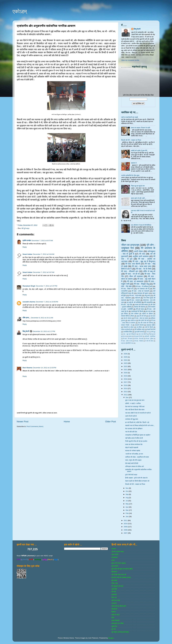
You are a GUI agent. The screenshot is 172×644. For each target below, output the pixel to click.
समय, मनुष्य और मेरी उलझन (133, 460)
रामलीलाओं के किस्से (137, 311)
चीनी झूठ (153, 332)
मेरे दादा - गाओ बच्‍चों (135, 296)
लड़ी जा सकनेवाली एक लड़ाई (129, 117)
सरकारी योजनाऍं (139, 325)
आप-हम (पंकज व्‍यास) (118, 552)
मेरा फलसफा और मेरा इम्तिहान (134, 429)
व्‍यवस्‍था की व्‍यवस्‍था (139, 307)
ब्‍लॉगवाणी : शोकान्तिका (150, 336)
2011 (126, 520)
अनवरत (114, 549)
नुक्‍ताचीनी (114, 589)
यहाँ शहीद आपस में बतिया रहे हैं (134, 438)
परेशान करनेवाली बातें (127, 329)
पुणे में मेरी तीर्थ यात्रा (131, 475)
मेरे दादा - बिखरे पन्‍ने (127, 289)
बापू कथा (147, 296)
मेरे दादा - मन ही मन (133, 274)
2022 (126, 366)
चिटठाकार (114, 572)
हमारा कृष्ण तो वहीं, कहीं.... (139, 198)
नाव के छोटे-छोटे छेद (131, 432)
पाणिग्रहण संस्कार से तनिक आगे (135, 466)
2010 (126, 524)
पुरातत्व (130, 336)
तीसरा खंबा (115, 583)
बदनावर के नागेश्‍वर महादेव (133, 451)
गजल (148, 332)
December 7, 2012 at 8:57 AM (42, 241)
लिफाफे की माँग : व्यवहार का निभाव (131, 140)
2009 (126, 527)
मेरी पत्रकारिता (149, 302)
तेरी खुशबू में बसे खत (117, 586)
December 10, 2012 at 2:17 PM (44, 331)
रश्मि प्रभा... (26, 318)
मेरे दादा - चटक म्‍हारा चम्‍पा (142, 266)
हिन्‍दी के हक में (126, 269)
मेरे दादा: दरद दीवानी (133, 264)
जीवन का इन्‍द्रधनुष (130, 245)
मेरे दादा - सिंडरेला (139, 341)
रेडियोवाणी (114, 609)
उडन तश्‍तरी (115, 554)
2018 (126, 379)
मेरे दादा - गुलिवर (149, 339)
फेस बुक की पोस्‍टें (138, 336)
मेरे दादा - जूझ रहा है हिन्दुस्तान (144, 261)
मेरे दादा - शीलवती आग (130, 271)
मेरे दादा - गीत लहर (139, 339)
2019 (126, 376)
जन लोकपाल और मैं (143, 289)
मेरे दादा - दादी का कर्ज (127, 341)
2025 (126, 357)
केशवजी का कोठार (129, 327)
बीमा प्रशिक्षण (135, 314)
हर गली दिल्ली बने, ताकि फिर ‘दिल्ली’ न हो (137, 422)
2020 (126, 373)
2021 (126, 370)
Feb (127, 513)
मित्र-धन (114, 597)
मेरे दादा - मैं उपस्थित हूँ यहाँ (144, 286)
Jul (127, 501)
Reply (25, 247)
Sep (127, 494)
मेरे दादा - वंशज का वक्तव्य (141, 318)
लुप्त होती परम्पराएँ (139, 332)
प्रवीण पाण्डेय (27, 241)
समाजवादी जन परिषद (117, 623)
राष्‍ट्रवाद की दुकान (143, 293)
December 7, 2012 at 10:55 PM (47, 302)
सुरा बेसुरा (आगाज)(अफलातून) (120, 632)
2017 (126, 382)
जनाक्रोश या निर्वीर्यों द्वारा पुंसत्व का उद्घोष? (138, 435)
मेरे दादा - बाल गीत (127, 305)
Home (67, 422)
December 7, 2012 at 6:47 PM (47, 286)
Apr (127, 507)
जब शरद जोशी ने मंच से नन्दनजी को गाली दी (138, 413)
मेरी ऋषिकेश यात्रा (140, 329)
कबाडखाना (115, 557)
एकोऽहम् (20, 11)
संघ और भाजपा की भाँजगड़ (145, 323)
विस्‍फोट (114, 612)
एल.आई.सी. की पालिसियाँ (134, 302)
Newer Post (23, 422)
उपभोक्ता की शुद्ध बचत (132, 419)
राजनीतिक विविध (128, 332)
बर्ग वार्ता (114, 592)
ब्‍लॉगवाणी (114, 595)
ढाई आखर (114, 580)
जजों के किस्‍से (149, 327)
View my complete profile (130, 60)
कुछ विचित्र (125, 314)
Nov (127, 488)
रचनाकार (114, 603)
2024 (126, 360)
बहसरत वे (134, 163)
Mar (127, 510)
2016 (126, 385)
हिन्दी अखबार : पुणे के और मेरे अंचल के (136, 478)
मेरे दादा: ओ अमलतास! (135, 281)
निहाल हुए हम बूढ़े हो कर (138, 186)
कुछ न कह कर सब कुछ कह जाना (135, 400)
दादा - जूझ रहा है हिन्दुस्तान (130, 334)
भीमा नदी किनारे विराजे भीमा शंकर (135, 410)
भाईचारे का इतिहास (147, 314)
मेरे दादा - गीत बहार (128, 339)
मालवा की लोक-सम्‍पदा (141, 305)
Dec (127, 397)
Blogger (111, 638)
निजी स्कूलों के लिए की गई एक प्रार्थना (136, 441)
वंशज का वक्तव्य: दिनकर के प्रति (141, 128)
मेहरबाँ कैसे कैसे (151, 329)
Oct (127, 491)
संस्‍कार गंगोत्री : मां (127, 325)
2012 (126, 395)
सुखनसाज (114, 626)
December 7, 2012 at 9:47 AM (44, 272)
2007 (126, 533)
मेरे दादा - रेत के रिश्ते (144, 269)
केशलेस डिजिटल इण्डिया (128, 316)
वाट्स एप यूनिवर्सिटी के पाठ (127, 343)
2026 (126, 354)
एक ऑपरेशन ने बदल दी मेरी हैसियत (141, 225)
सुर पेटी (114, 629)
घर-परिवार (139, 327)
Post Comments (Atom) (35, 426)
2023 (126, 363)
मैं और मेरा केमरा (149, 341)
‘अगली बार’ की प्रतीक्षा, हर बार (134, 454)
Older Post (111, 422)
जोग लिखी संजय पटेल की (119, 575)
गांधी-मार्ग (138, 298)
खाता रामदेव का (132, 321)
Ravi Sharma (27, 368)
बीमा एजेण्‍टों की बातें (144, 321)
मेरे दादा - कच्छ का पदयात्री (140, 291)
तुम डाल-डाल (152, 316)
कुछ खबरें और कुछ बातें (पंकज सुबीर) (122, 569)
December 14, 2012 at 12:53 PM (45, 368)
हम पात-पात (149, 311)
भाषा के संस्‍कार (128, 318)
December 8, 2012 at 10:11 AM (42, 318)
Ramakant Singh (29, 286)
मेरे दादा (142, 254)
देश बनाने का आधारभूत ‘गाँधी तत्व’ (135, 407)
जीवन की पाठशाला (136, 276)
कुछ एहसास (115, 566)
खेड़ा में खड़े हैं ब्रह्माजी (132, 448)
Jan (127, 517)
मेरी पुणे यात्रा (25, 228)
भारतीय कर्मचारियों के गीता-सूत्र (130, 175)
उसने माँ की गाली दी (131, 416)
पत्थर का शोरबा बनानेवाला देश (134, 444)
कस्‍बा (113, 560)
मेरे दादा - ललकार (135, 300)
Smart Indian (27, 254)
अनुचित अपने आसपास (141, 256)
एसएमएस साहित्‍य (151, 325)
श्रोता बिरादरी (115, 620)
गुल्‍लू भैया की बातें (141, 316)
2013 (126, 392)
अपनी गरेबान (138, 251)
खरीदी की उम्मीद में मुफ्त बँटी (139, 151)
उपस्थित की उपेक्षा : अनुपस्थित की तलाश (137, 457)
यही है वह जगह (116, 600)
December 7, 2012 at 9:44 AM (44, 254)
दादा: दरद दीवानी (143, 334)
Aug (127, 498)
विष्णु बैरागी (26, 331)
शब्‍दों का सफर (115, 615)
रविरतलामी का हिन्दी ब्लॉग (119, 606)
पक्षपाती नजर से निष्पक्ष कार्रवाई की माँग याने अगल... (140, 425)
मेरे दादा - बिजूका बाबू (141, 284)
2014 (126, 388)
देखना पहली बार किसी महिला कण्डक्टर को (137, 481)
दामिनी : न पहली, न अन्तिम (133, 403)
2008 (126, 530)
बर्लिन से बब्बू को (149, 271)
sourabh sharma (29, 302)
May (127, 504)
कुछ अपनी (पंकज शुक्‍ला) (119, 563)
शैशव (113, 618)
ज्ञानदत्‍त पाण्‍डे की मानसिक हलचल (121, 577)
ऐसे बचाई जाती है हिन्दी (132, 463)
